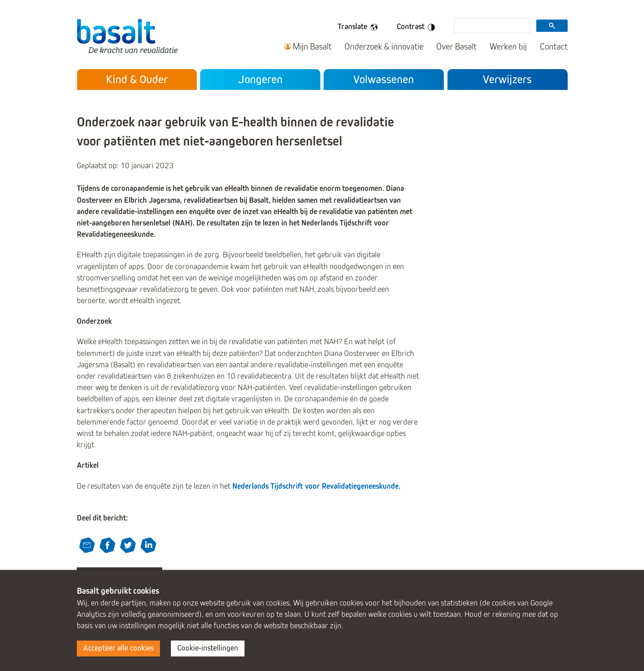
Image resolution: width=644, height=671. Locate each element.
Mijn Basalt (312, 47)
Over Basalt (457, 47)
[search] (491, 26)
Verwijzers (507, 79)
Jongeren (260, 79)
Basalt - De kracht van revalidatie (127, 36)
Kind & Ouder (137, 79)
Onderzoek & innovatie (384, 47)
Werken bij (508, 47)
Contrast (417, 27)
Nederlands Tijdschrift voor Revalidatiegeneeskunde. (316, 486)
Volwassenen (384, 79)
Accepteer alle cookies (118, 648)
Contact (554, 47)
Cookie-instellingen (208, 648)
